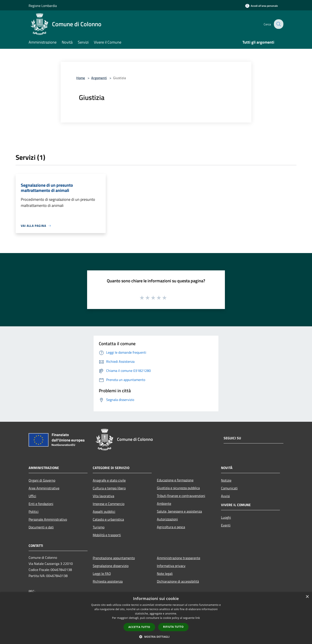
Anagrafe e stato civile (109, 480)
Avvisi (225, 496)
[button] (156, 637)
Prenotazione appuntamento (114, 558)
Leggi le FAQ (102, 574)
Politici (34, 512)
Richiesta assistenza (108, 581)
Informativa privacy (171, 566)
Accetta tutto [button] (139, 627)
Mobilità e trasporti (107, 535)
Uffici (32, 496)
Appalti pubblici (104, 512)
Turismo (99, 527)
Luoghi (226, 517)
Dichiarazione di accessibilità (178, 581)
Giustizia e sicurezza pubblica (178, 488)
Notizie (226, 480)
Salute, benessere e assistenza (179, 511)
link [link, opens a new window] (198, 618)
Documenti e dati (41, 527)
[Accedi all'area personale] (262, 6)
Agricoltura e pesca (171, 527)
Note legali (165, 574)
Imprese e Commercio (109, 504)
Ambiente (164, 503)
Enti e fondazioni (41, 504)
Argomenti (99, 78)
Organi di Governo (42, 480)
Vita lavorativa (103, 496)
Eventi (226, 525)
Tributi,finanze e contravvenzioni (181, 496)
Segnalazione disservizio (111, 566)
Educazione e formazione (175, 480)
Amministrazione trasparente (179, 558)
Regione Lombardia (43, 6)
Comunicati (229, 488)
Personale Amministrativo (48, 519)
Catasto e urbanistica (108, 519)
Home (81, 78)
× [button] (307, 597)
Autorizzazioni (167, 519)
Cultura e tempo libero (109, 488)
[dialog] (156, 618)
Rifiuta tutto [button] (173, 627)
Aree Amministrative (44, 488)
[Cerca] (278, 24)
